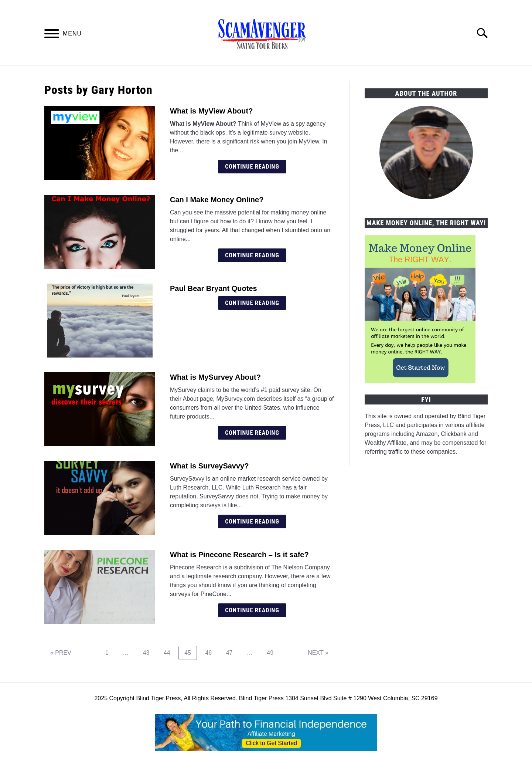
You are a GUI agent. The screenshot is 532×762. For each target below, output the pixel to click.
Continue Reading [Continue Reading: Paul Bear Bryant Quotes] (252, 303)
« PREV (61, 653)
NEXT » (318, 653)
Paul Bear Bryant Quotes (214, 288)
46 (211, 653)
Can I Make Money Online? (217, 200)
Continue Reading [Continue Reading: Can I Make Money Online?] (252, 255)
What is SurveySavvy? (209, 466)
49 (273, 653)
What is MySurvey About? (215, 377)
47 (232, 653)
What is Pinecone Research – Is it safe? (239, 555)
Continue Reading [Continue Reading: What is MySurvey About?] (252, 433)
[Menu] (52, 35)
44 (170, 653)
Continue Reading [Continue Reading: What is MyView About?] (252, 167)
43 (149, 653)
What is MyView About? (211, 111)
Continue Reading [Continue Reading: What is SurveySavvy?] (252, 521)
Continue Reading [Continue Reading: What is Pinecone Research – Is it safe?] (252, 610)
